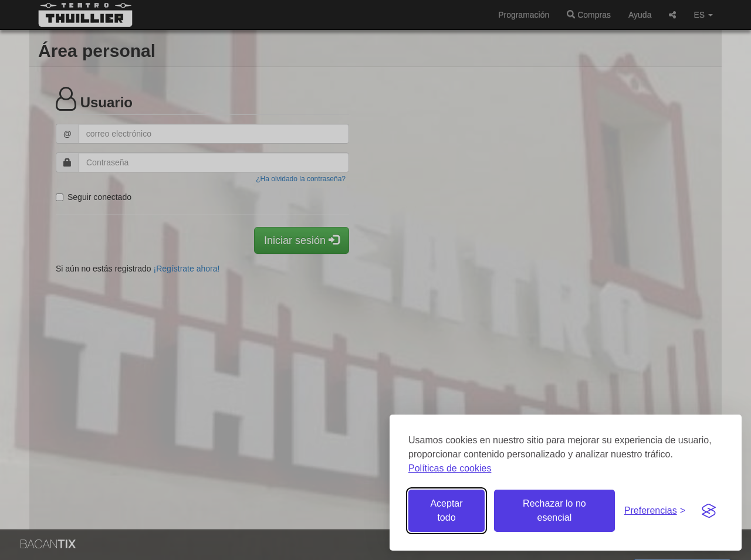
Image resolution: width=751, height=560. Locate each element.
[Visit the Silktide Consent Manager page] (709, 511)
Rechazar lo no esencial (554, 510)
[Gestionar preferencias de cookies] (655, 511)
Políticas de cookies (450, 468)
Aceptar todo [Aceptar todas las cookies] (446, 510)
